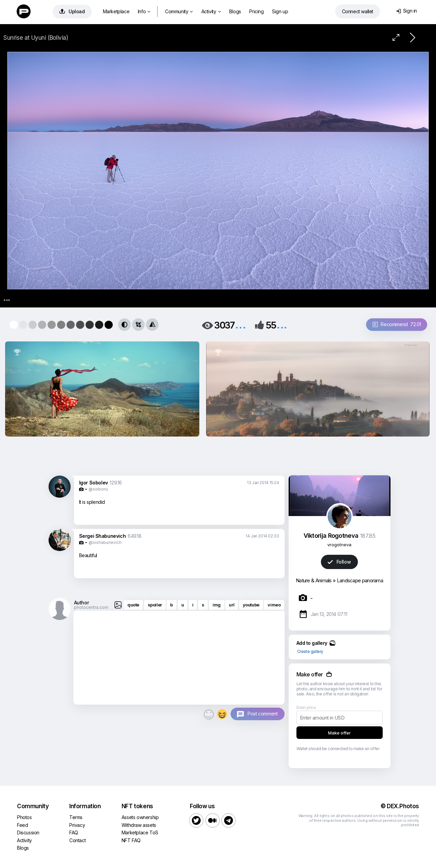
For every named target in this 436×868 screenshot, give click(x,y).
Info (144, 11)
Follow (339, 562)
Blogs (235, 11)
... (240, 325)
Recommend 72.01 (397, 324)
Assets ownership (140, 817)
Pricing (256, 11)
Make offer (339, 733)
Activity (211, 11)
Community (179, 11)
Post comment (262, 714)
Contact (77, 840)
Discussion (28, 832)
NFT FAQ (131, 840)
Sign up (280, 11)
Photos (24, 817)
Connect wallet (358, 11)
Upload (72, 11)
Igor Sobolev (94, 483)
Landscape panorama (360, 580)
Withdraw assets (139, 825)
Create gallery (310, 651)
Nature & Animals (314, 580)
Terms (76, 817)
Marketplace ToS (140, 832)
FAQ (74, 832)
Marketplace (116, 11)
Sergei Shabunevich (103, 536)
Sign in (407, 11)
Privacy (77, 825)
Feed (22, 825)
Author (81, 603)
